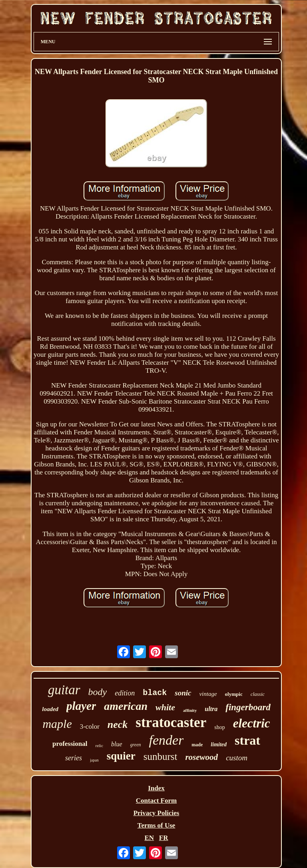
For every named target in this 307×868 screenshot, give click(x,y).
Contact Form (156, 801)
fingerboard (248, 707)
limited (219, 744)
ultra (211, 709)
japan (94, 760)
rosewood (201, 757)
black (155, 693)
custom (237, 758)
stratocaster (171, 722)
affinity (190, 710)
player (81, 706)
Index (156, 788)
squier (121, 756)
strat (247, 740)
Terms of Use (156, 825)
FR (164, 838)
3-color (90, 726)
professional (70, 744)
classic (258, 694)
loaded (50, 709)
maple (57, 724)
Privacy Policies (156, 813)
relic (100, 745)
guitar (64, 690)
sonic (183, 693)
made (197, 745)
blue (117, 744)
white (165, 707)
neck (118, 724)
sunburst (160, 756)
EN (149, 838)
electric (252, 723)
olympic (234, 694)
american (126, 706)
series (74, 758)
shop (219, 727)
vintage (208, 694)
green (136, 745)
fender (166, 740)
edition (125, 693)
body (98, 692)
